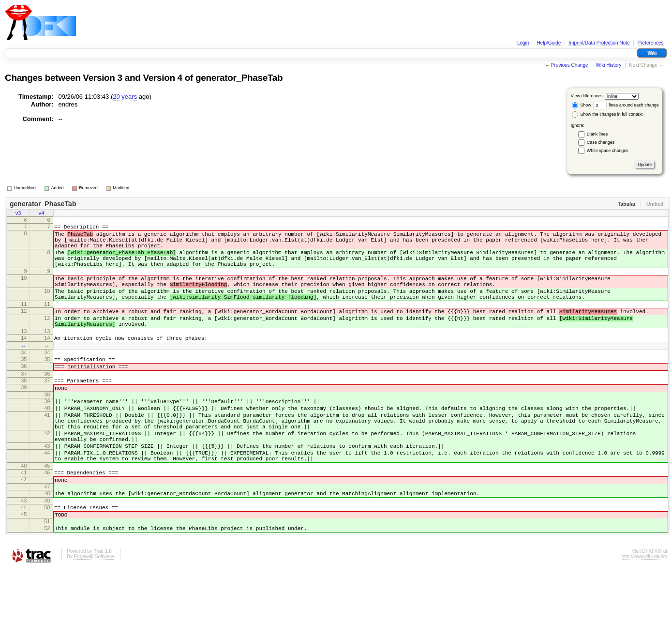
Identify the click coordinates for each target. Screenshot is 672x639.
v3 (18, 214)
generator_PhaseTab (239, 78)
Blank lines (597, 134)
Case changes (601, 142)
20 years (125, 97)
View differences (587, 96)
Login (523, 43)
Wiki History (609, 65)
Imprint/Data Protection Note (599, 43)
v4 (42, 214)
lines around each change (626, 105)
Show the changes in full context (607, 114)
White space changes (608, 151)
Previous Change (570, 65)
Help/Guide (549, 43)
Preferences (651, 43)
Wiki (652, 53)
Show (582, 105)
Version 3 (102, 78)
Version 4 (162, 78)
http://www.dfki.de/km (644, 626)
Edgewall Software (94, 626)
